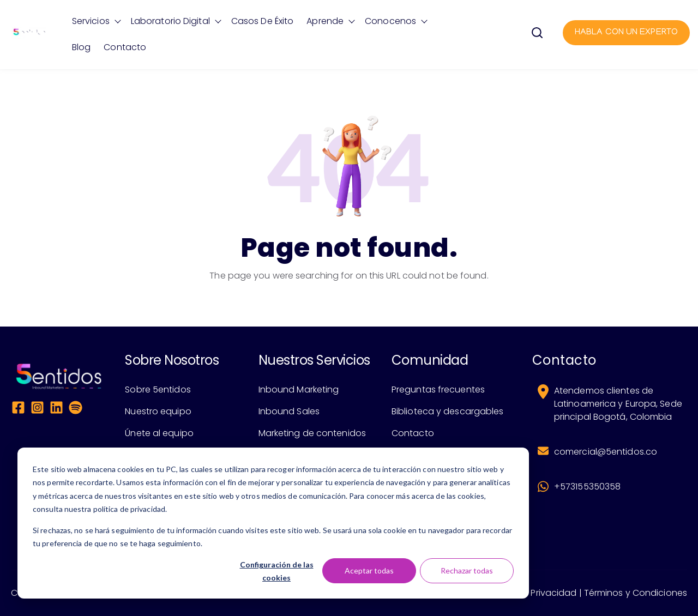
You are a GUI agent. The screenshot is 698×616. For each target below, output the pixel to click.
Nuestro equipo (158, 411)
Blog (81, 47)
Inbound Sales (289, 411)
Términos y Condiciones (636, 593)
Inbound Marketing (299, 389)
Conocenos (390, 21)
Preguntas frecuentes (438, 389)
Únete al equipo (159, 433)
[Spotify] (76, 409)
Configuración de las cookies (277, 571)
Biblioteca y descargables (448, 411)
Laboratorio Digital (170, 21)
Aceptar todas (369, 570)
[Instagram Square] (37, 409)
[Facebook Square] (18, 409)
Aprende (325, 21)
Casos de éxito (262, 21)
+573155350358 (587, 487)
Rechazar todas (467, 570)
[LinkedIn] (56, 409)
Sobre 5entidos (158, 389)
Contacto (125, 47)
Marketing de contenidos (312, 433)
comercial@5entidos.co (606, 452)
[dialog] (273, 523)
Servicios (91, 21)
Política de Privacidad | (532, 593)
